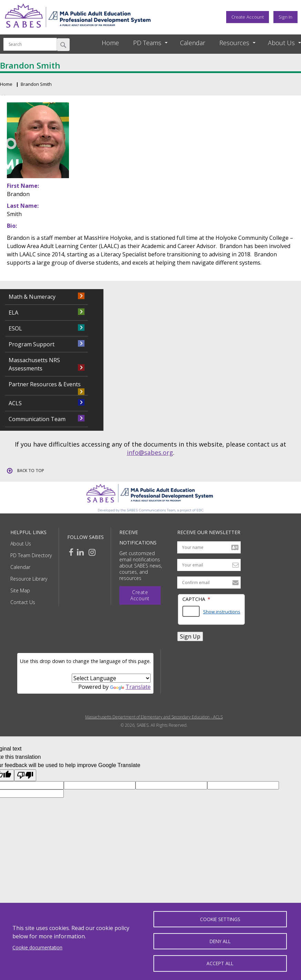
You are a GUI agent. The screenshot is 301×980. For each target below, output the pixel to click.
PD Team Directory (31, 555)
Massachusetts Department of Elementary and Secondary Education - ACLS (154, 717)
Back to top (31, 471)
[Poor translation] (25, 775)
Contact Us (23, 602)
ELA (13, 313)
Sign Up (190, 636)
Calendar (193, 43)
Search (63, 45)
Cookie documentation (37, 947)
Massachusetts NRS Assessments (34, 364)
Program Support (32, 344)
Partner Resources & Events (45, 384)
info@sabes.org (150, 452)
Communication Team (37, 419)
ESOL (15, 328)
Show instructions (222, 612)
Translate (130, 687)
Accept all (220, 963)
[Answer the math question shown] (191, 611)
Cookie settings (220, 918)
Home (110, 43)
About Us (21, 544)
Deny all (220, 941)
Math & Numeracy (32, 297)
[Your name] (209, 547)
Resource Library (29, 579)
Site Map (20, 590)
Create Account (248, 17)
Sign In (285, 17)
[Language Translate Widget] (111, 678)
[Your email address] (209, 565)
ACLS (15, 403)
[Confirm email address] (209, 583)
